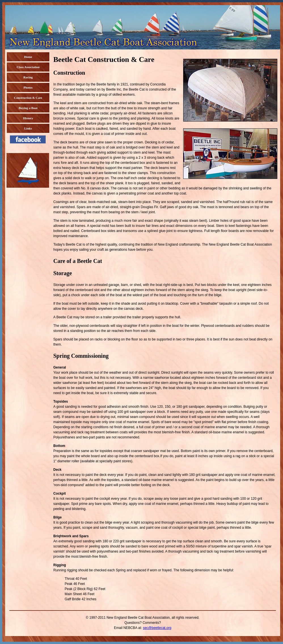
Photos (28, 87)
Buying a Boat (28, 108)
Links (28, 128)
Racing (28, 77)
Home (28, 57)
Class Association (28, 67)
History (28, 118)
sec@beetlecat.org (157, 628)
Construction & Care (28, 98)
